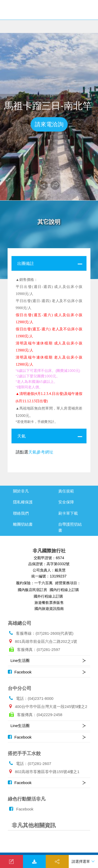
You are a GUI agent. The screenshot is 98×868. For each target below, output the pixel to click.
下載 (34, 862)
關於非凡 (21, 491)
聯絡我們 (21, 513)
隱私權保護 (23, 502)
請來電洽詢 (49, 124)
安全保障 (66, 502)
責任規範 (66, 491)
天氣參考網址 (41, 452)
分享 (57, 862)
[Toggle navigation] (89, 10)
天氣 (21, 436)
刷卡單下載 (68, 513)
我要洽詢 (11, 862)
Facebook (20, 672)
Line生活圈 (20, 660)
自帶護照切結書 (70, 527)
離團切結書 (23, 524)
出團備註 (26, 263)
